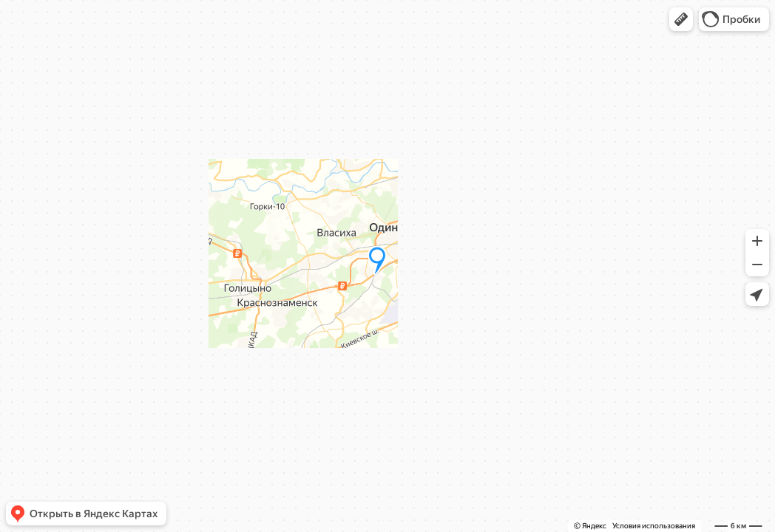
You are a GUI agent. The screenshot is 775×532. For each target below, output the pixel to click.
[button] (681, 19)
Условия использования (654, 526)
